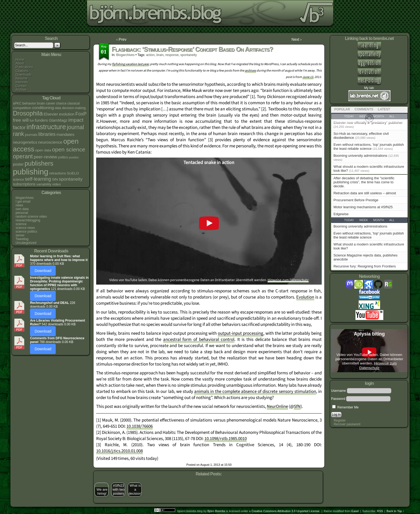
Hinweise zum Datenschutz (288, 280)
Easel (355, 511)
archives (250, 71)
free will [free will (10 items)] (21, 120)
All (392, 220)
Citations (22, 71)
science (21, 224)
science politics (26, 232)
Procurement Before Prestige (356, 200)
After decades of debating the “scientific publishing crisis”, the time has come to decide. (364, 182)
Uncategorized (26, 243)
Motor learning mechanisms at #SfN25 (363, 207)
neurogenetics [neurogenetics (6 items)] (25, 142)
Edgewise (341, 214)
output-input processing (241, 333)
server (20, 235)
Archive (21, 90)
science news (25, 228)
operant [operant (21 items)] (23, 156)
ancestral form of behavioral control (199, 340)
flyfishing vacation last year (130, 64)
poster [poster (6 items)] (18, 164)
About (20, 64)
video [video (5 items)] (57, 184)
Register (340, 420)
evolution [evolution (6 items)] (67, 114)
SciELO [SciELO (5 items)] (73, 173)
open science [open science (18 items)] (69, 149)
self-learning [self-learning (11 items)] (38, 179)
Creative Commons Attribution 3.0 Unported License (286, 511)
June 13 (308, 77)
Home (20, 60)
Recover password (347, 424)
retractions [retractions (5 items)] (58, 173)
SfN (297, 407)
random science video (31, 217)
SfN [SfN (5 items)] (55, 179)
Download (43, 271)
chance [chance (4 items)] (61, 103)
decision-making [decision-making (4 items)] (74, 108)
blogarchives (25, 198)
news (19, 205)
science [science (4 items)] (18, 180)
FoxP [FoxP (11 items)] (81, 114)
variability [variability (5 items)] (44, 184)
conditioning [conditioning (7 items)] (43, 108)
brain (160, 55)
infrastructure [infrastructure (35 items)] (46, 127)
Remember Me (345, 407)
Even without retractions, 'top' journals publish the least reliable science (369, 147)
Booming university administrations (360, 156)
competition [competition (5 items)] (22, 108)
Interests (22, 82)
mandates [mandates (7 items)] (65, 134)
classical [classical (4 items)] (74, 103)
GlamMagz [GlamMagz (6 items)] (58, 120)
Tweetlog (22, 239)
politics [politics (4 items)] (63, 157)
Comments (364, 109)
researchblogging (28, 220)
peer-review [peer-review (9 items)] (45, 157)
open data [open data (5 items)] (43, 150)
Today (349, 220)
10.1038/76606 (140, 426)
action (150, 55)
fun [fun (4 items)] (32, 121)
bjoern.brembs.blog (136, 15)
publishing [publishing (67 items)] (31, 172)
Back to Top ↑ (395, 511)
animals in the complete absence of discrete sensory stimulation (255, 392)
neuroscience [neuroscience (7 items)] (50, 142)
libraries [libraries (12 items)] (47, 134)
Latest (384, 109)
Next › (296, 39)
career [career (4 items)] (50, 103)
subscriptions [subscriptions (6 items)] (24, 184)
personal (22, 213)
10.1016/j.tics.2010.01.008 (119, 451)
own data (22, 209)
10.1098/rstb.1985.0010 (226, 439)
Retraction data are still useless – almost (365, 193)
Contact (21, 86)
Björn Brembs (216, 511)
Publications (24, 67)
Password (338, 399)
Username (338, 391)
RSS (380, 511)
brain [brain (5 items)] (41, 103)
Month (378, 220)
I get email (23, 202)
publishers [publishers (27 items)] (39, 163)
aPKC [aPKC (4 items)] (17, 103)
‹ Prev (121, 39)
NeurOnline (277, 407)
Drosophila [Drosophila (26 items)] (28, 113)
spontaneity (188, 55)
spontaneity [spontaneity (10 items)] (71, 179)
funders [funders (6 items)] (42, 120)
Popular (342, 109)
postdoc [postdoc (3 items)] (74, 157)
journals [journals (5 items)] (31, 135)
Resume (22, 79)
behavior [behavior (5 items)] (29, 103)
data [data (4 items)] (58, 108)
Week (363, 220)
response (172, 55)
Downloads (23, 75)
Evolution (305, 297)
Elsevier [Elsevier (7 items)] (51, 114)
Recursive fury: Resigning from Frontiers (365, 266)
